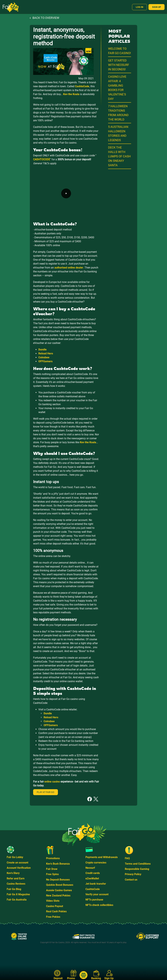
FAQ (127, 858)
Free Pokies (53, 917)
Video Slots (53, 901)
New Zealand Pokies (58, 896)
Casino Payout (55, 906)
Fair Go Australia (17, 900)
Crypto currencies (96, 863)
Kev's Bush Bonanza (58, 864)
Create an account (17, 863)
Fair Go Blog (14, 889)
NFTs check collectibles (99, 905)
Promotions (53, 858)
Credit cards (93, 873)
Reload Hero (46, 353)
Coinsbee (44, 357)
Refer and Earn (16, 878)
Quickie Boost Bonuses (60, 885)
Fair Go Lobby (15, 857)
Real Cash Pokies (56, 911)
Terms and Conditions (138, 864)
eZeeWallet (92, 878)
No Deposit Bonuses (58, 880)
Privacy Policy (133, 874)
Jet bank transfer (96, 884)
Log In (140, 7)
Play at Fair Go (46, 792)
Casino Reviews (16, 884)
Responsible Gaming (137, 869)
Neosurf (90, 868)
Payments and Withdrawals (102, 857)
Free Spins (52, 874)
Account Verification (19, 868)
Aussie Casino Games (59, 890)
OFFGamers (45, 361)
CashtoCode (93, 889)
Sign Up (157, 7)
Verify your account (97, 894)
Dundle (42, 350)
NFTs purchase (94, 900)
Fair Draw (52, 869)
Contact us (131, 880)
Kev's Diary (13, 873)
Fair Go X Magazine (18, 894)
